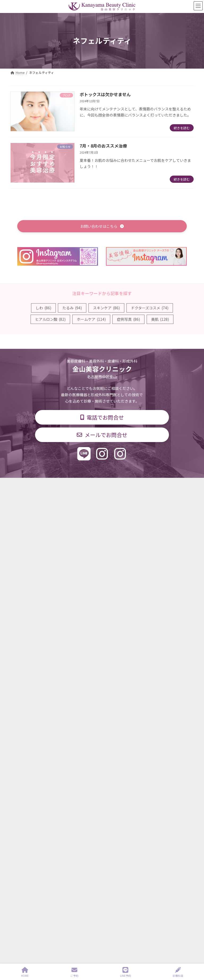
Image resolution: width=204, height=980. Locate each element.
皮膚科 (44, 581)
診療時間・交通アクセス (101, 484)
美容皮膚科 (81, 581)
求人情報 (164, 484)
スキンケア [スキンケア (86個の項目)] (106, 308)
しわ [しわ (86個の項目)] (43, 308)
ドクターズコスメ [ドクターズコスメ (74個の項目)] (150, 308)
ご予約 (74, 972)
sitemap (85, 947)
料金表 (139, 484)
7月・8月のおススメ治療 (103, 146)
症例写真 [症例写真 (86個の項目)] (128, 319)
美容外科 (102, 581)
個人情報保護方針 (102, 487)
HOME (25, 972)
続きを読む (182, 128)
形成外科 (61, 581)
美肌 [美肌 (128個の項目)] (160, 319)
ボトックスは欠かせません (105, 94)
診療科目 (60, 484)
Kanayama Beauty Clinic (109, 947)
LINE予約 (126, 972)
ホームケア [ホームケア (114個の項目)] (91, 319)
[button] (102, 226)
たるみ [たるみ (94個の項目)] (72, 308)
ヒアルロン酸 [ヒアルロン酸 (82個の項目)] (50, 319)
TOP (36, 484)
